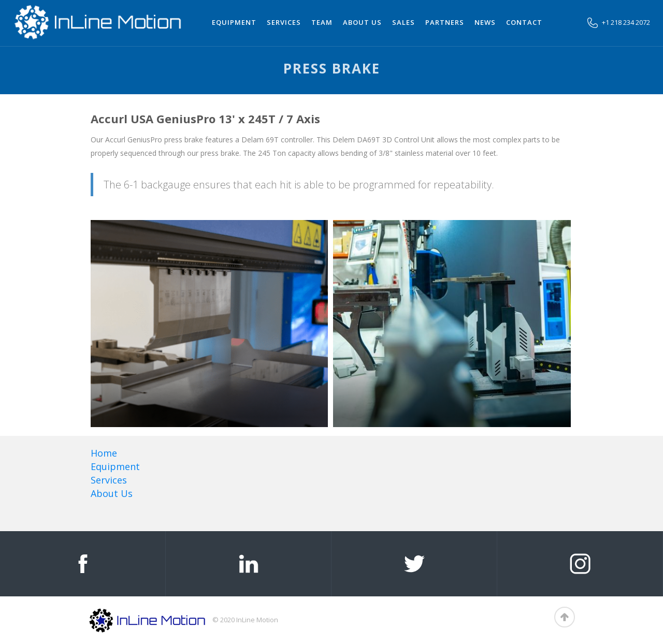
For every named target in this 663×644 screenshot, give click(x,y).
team (322, 22)
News (485, 22)
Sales (403, 22)
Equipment (234, 22)
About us (362, 22)
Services (284, 22)
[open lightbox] (103, 324)
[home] (98, 22)
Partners (445, 22)
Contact (524, 22)
